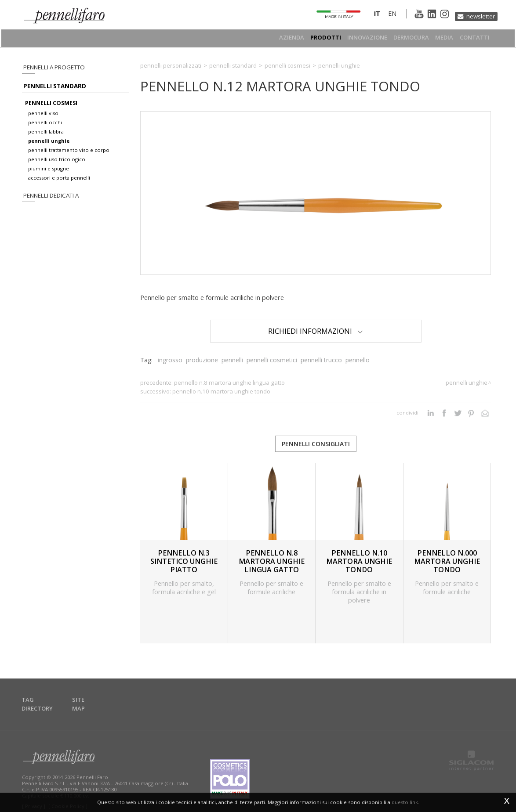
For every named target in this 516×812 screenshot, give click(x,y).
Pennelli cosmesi (287, 65)
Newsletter (479, 14)
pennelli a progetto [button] (52, 67)
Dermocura (406, 38)
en (382, 15)
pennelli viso (43, 118)
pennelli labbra (46, 136)
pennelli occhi (45, 127)
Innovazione (360, 38)
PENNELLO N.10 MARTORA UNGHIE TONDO (221, 391)
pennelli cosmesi (51, 108)
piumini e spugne (49, 173)
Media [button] (442, 38)
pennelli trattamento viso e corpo (69, 155)
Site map (88, 696)
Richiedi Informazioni (316, 331)
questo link (405, 802)
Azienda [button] (280, 38)
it (367, 15)
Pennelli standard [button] (51, 89)
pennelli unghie (49, 146)
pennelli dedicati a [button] (49, 201)
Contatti (475, 38)
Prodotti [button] (316, 38)
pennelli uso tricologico (57, 164)
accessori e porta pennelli (59, 182)
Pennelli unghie (339, 65)
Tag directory (44, 696)
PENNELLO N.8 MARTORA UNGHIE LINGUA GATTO (229, 383)
